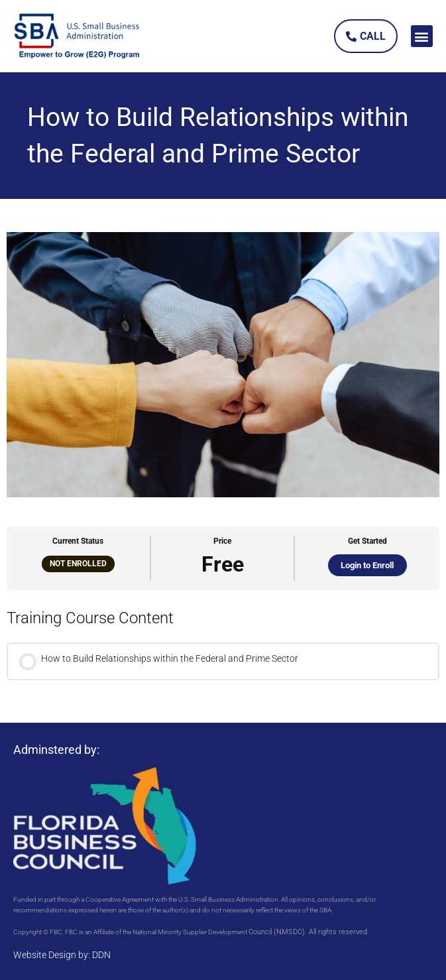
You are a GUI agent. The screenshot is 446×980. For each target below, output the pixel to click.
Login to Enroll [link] (367, 565)
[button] (422, 36)
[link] (78, 36)
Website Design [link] (45, 955)
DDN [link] (101, 955)
